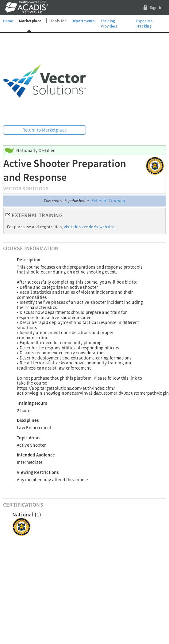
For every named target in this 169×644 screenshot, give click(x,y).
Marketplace (30, 21)
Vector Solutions (26, 189)
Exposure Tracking (144, 24)
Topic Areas (29, 438)
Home (8, 21)
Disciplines (28, 420)
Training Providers (109, 24)
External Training (108, 201)
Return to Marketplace (44, 130)
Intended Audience (36, 455)
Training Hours (32, 403)
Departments (83, 21)
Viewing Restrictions (38, 472)
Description (29, 260)
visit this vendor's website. (90, 227)
